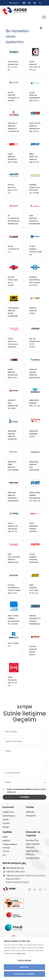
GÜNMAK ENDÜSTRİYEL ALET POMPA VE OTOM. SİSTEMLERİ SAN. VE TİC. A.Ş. (35, 281)
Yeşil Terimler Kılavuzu (32, 853)
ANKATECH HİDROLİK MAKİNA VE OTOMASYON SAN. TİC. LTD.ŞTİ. (13, 127)
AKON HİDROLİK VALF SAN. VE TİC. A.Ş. (35, 66)
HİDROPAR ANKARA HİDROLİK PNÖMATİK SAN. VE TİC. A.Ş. (13, 435)
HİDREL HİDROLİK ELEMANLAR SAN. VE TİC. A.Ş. (13, 374)
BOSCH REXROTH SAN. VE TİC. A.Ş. (13, 189)
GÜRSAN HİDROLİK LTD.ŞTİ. (33, 311)
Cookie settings (25, 960)
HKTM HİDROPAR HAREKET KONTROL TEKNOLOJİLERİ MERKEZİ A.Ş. (35, 528)
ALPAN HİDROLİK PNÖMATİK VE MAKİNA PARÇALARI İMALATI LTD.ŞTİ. (13, 97)
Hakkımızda (8, 812)
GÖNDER (25, 797)
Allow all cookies (24, 974)
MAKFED (6, 841)
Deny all (24, 967)
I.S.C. (5, 855)
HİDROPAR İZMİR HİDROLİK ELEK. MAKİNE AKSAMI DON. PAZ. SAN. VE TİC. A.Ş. (13, 466)
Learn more (21, 953)
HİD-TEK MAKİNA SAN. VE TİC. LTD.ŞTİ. (35, 343)
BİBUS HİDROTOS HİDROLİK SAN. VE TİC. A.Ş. (34, 158)
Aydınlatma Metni (24, 789)
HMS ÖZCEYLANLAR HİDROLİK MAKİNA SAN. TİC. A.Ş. (14, 558)
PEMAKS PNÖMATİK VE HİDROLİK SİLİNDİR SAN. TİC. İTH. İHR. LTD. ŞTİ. (35, 620)
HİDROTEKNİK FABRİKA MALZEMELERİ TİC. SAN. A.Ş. (35, 497)
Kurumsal (8, 807)
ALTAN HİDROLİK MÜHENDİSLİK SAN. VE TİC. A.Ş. (35, 97)
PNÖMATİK (31, 816)
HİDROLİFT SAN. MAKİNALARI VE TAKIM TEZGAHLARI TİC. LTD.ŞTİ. (13, 405)
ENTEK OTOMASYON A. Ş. (13, 249)
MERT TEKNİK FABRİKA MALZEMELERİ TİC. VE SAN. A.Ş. (13, 620)
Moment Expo (33, 858)
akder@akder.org (15, 868)
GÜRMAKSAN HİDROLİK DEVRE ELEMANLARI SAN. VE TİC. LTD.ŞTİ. (13, 312)
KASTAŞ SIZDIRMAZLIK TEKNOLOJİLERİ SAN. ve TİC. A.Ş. (14, 589)
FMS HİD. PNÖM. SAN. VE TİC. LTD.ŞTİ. (13, 281)
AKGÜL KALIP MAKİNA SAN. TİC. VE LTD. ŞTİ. (13, 66)
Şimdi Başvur (9, 816)
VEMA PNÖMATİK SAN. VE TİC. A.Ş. (13, 681)
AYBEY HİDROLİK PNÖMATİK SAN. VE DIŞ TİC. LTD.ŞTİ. (13, 158)
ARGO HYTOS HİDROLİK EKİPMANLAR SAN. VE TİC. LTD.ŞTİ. (35, 127)
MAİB (5, 837)
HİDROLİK (30, 812)
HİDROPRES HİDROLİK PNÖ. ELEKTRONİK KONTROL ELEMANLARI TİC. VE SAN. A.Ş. (34, 466)
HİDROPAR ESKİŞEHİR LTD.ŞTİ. (33, 434)
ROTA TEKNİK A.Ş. (13, 645)
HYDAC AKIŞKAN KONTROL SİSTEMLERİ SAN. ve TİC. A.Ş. (34, 558)
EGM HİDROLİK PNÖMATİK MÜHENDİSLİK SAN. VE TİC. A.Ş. (35, 220)
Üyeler (6, 820)
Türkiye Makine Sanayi (10, 846)
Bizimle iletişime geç (14, 863)
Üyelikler (7, 832)
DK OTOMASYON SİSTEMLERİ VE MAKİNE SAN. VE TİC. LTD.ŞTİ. (14, 220)
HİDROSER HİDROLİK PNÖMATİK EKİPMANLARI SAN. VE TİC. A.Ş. (13, 497)
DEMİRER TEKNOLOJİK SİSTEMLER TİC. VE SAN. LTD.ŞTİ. (34, 189)
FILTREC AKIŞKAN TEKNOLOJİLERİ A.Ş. (35, 250)
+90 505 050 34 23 (15, 872)
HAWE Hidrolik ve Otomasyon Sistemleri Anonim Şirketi (13, 343)
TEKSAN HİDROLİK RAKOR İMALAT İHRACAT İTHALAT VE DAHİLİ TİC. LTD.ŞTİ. (34, 651)
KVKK (9, 789)
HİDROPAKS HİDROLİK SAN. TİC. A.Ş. (35, 403)
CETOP (6, 851)
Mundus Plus (32, 840)
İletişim (6, 827)
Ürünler (6, 823)
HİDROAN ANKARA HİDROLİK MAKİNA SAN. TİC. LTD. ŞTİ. (35, 374)
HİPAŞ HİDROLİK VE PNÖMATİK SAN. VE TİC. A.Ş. (13, 528)
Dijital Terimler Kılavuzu (33, 846)
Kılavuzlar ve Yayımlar (33, 834)
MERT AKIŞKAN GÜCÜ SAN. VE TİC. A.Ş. (34, 589)
